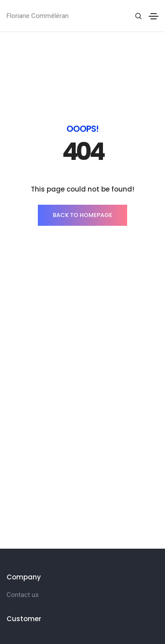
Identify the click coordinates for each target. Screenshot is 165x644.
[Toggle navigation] (154, 16)
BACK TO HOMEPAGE (82, 215)
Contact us (23, 595)
